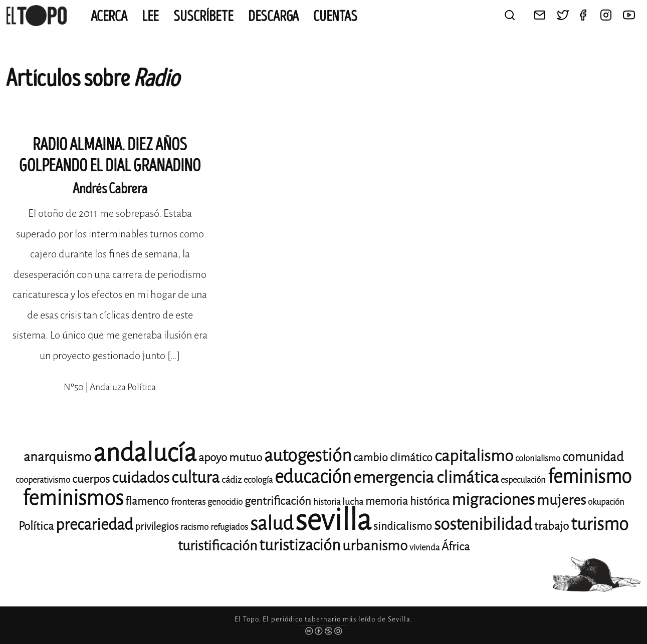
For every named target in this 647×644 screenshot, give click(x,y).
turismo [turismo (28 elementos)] (600, 524)
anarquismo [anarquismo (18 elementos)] (57, 457)
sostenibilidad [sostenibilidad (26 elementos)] (483, 524)
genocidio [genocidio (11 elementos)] (225, 502)
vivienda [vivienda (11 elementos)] (424, 548)
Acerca (109, 17)
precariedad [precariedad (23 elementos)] (94, 525)
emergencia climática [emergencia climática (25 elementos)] (426, 477)
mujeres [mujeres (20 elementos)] (561, 500)
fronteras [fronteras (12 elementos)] (188, 502)
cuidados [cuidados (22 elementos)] (141, 478)
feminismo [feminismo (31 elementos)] (590, 476)
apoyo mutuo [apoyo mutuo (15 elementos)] (230, 457)
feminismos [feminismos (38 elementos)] (73, 498)
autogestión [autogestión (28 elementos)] (308, 455)
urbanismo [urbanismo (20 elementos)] (375, 546)
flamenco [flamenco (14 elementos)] (147, 501)
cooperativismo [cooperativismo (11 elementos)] (43, 480)
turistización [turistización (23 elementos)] (300, 545)
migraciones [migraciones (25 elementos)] (493, 500)
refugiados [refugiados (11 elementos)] (229, 527)
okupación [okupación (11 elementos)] (606, 502)
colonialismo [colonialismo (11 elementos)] (538, 458)
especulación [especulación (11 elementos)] (523, 480)
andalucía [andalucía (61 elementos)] (145, 453)
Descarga (273, 17)
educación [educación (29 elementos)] (313, 477)
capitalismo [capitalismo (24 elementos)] (474, 456)
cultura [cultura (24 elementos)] (195, 477)
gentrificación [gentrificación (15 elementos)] (278, 501)
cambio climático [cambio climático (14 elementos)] (393, 458)
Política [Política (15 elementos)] (36, 526)
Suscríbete (203, 17)
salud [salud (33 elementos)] (272, 524)
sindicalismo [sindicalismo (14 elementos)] (403, 526)
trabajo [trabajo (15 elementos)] (552, 526)
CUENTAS (335, 17)
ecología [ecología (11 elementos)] (258, 480)
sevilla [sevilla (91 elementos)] (333, 520)
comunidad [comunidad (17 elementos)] (593, 457)
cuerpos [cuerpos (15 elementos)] (91, 479)
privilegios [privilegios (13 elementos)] (157, 527)
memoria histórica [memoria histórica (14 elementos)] (407, 501)
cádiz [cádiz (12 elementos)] (232, 480)
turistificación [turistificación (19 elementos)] (218, 546)
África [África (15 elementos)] (456, 547)
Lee (150, 17)
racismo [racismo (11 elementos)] (194, 527)
